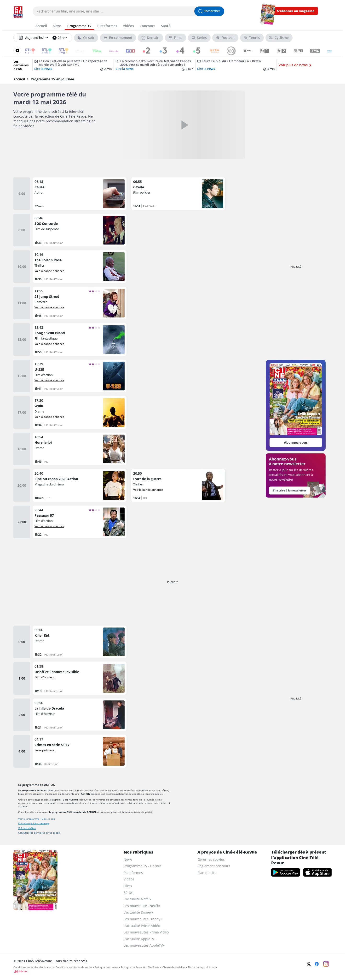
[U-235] (80, 376)
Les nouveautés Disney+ (143, 919)
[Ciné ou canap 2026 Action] (80, 485)
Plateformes (133, 873)
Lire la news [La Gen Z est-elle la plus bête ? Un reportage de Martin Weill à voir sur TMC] (43, 69)
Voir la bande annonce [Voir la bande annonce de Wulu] (49, 417)
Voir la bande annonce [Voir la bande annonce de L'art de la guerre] (148, 490)
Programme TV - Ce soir (142, 866)
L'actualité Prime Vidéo (142, 926)
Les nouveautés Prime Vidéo (146, 932)
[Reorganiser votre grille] (17, 51)
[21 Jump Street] (80, 303)
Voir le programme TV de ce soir (37, 819)
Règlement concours (214, 866)
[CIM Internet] (141, 972)
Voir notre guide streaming (34, 823)
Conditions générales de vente (74, 967)
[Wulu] (80, 412)
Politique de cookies (106, 967)
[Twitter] (309, 964)
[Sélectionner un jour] (33, 38)
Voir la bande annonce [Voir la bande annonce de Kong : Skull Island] (49, 344)
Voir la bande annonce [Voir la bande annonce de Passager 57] (49, 526)
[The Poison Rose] (80, 267)
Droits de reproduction (202, 967)
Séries (129, 893)
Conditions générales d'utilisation (33, 967)
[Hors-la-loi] (80, 449)
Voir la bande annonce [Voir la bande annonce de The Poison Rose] (49, 271)
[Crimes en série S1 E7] (80, 751)
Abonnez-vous (296, 442)
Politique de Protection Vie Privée (140, 967)
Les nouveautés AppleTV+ (144, 945)
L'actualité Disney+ (139, 912)
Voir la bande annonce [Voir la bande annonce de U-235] (49, 380)
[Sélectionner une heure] (60, 38)
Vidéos (129, 879)
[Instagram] (326, 964)
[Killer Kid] (80, 642)
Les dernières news (21, 65)
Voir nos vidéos (27, 828)
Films (128, 886)
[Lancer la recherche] (209, 11)
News (128, 859)
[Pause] (80, 194)
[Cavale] (178, 194)
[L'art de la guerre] (178, 485)
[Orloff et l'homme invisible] (80, 678)
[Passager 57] (80, 522)
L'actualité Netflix (137, 899)
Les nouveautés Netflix (142, 906)
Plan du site (207, 873)
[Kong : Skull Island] (80, 340)
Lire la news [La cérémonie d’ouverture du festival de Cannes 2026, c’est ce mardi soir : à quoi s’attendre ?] (125, 69)
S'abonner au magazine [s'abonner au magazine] (296, 11)
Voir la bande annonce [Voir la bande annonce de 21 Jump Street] (49, 307)
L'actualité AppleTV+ (140, 939)
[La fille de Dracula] (80, 715)
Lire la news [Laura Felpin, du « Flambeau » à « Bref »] (206, 69)
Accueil (19, 79)
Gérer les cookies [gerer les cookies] (211, 859)
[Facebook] (317, 964)
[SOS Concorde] (80, 230)
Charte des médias (174, 967)
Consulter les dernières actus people (39, 833)
